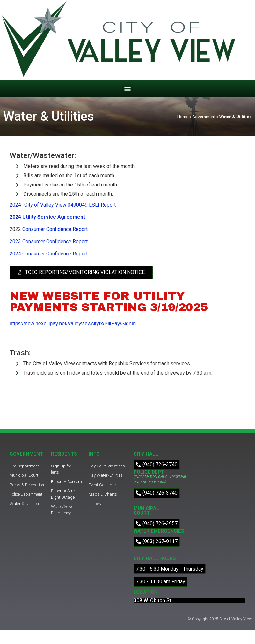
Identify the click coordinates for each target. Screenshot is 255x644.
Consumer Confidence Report (55, 229)
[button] (128, 89)
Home (183, 117)
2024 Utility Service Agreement (47, 217)
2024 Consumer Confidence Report (49, 254)
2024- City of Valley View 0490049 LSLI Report (63, 205)
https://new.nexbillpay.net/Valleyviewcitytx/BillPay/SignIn (73, 324)
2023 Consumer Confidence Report (49, 242)
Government (204, 117)
